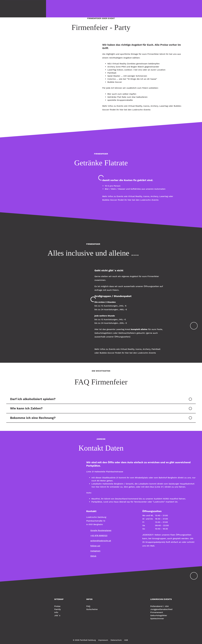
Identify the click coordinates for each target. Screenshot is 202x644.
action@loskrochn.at (101, 541)
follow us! (95, 546)
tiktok (93, 556)
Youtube (108, 634)
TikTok (103, 634)
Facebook (94, 634)
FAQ (88, 606)
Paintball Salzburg (20, 602)
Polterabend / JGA (160, 606)
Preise (61, 9)
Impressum (103, 640)
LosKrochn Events (182, 9)
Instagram (98, 634)
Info (81, 9)
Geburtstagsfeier (159, 615)
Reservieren (111, 9)
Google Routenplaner (101, 530)
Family (72, 9)
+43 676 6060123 (99, 536)
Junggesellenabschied (161, 609)
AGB (126, 640)
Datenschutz (116, 640)
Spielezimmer (157, 618)
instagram (95, 551)
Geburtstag (94, 9)
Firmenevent (157, 612)
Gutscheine (92, 609)
